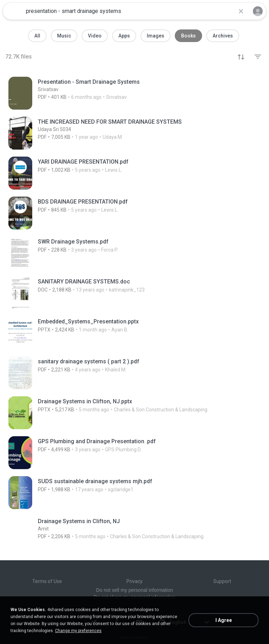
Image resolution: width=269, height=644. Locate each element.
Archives (223, 36)
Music (64, 36)
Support (222, 581)
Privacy (134, 581)
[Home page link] (13, 11)
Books (188, 36)
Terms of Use (47, 581)
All (37, 36)
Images (156, 36)
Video (95, 36)
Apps (124, 36)
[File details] (119, 93)
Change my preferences (78, 631)
